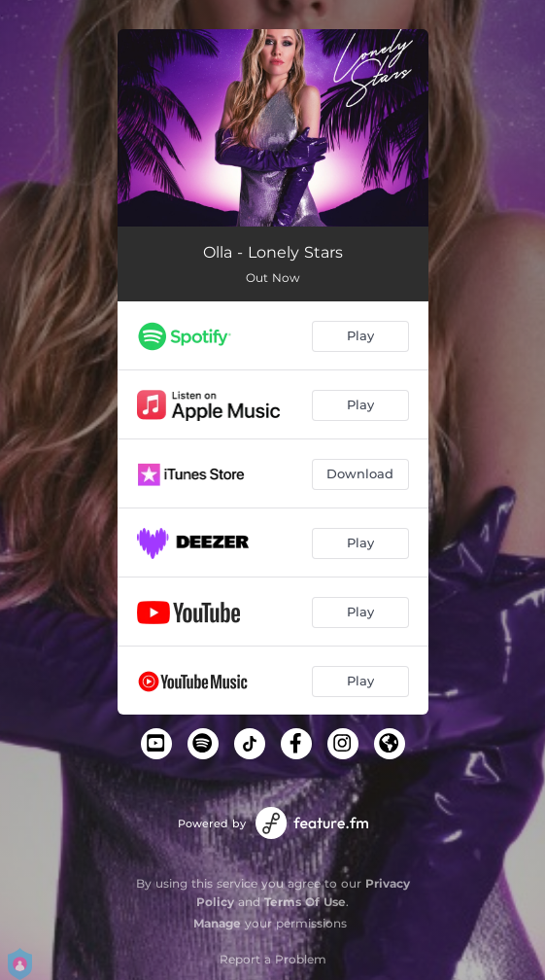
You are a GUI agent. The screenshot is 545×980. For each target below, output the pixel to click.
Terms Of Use (305, 902)
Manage (217, 923)
